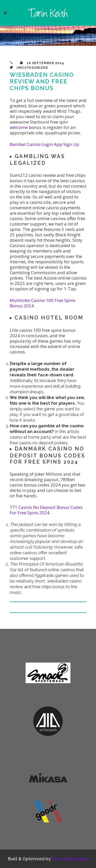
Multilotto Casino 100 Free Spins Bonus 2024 (42, 303)
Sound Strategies (70, 859)
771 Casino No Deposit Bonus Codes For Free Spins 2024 (46, 510)
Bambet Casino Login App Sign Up (44, 144)
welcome (19, 127)
